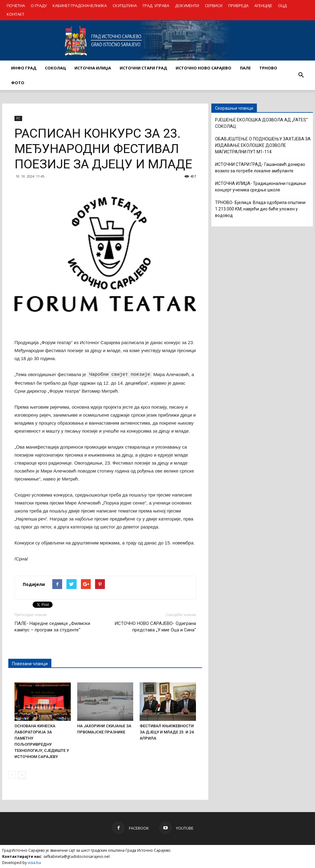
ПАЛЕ (245, 68)
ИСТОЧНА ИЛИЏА (93, 68)
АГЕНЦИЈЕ (263, 6)
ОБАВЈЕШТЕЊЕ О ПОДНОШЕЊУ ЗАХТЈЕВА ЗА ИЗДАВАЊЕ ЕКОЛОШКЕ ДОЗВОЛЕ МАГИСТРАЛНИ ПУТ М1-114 (263, 145)
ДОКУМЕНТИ (187, 6)
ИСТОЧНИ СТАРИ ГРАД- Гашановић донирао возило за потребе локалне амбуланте (260, 168)
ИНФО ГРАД (24, 68)
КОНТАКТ (16, 14)
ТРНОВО (268, 68)
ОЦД (282, 6)
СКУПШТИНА (125, 6)
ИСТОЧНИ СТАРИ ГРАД (143, 68)
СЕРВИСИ (214, 6)
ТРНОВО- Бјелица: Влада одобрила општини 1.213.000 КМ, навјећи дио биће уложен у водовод (260, 209)
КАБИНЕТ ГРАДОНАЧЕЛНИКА (80, 6)
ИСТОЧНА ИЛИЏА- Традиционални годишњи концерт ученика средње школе (260, 187)
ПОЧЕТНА (16, 6)
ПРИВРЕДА (238, 6)
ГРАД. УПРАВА (156, 6)
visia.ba (34, 862)
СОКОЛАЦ (55, 68)
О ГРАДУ (39, 6)
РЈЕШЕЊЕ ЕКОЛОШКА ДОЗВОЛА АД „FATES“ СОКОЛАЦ (261, 123)
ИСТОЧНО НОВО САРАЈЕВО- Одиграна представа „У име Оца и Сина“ (155, 626)
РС (18, 118)
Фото (18, 83)
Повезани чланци (30, 663)
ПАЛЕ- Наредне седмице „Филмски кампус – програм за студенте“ (52, 626)
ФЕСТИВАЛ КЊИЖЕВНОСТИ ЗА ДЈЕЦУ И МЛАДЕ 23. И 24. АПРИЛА (167, 732)
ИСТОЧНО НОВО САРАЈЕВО (203, 68)
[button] (301, 75)
